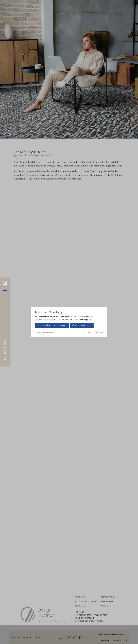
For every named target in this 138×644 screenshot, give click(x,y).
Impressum (88, 332)
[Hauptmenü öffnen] (5, 290)
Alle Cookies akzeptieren (82, 325)
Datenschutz (98, 332)
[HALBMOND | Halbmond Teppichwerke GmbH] (5, 283)
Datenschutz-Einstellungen (45, 333)
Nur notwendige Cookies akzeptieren (52, 325)
